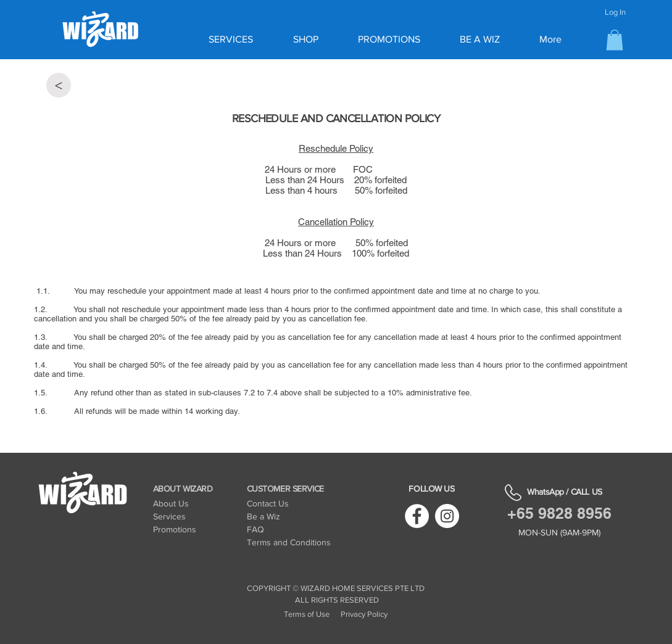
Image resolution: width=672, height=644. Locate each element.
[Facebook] (417, 516)
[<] (59, 85)
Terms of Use (307, 614)
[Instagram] (447, 516)
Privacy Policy (364, 614)
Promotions (175, 529)
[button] (615, 40)
